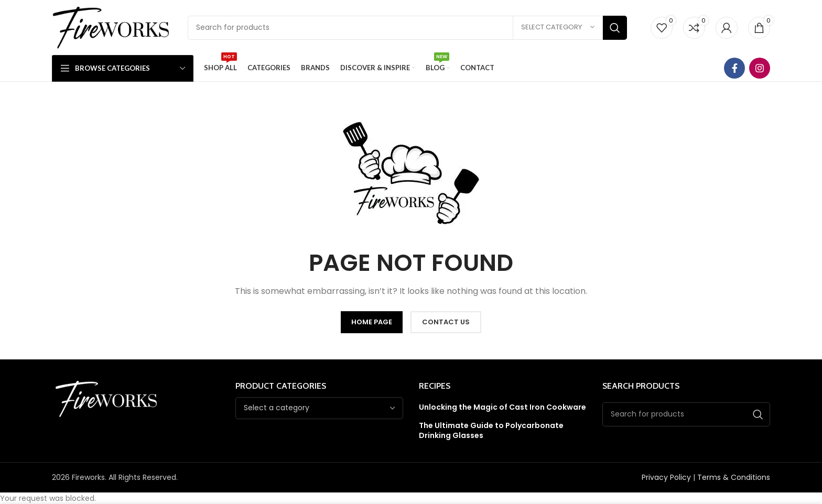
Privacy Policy (666, 477)
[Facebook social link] (734, 68)
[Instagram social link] (760, 68)
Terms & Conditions (734, 477)
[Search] (407, 28)
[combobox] (319, 408)
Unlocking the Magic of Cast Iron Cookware (502, 407)
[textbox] (277, 408)
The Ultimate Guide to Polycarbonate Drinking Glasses (491, 431)
